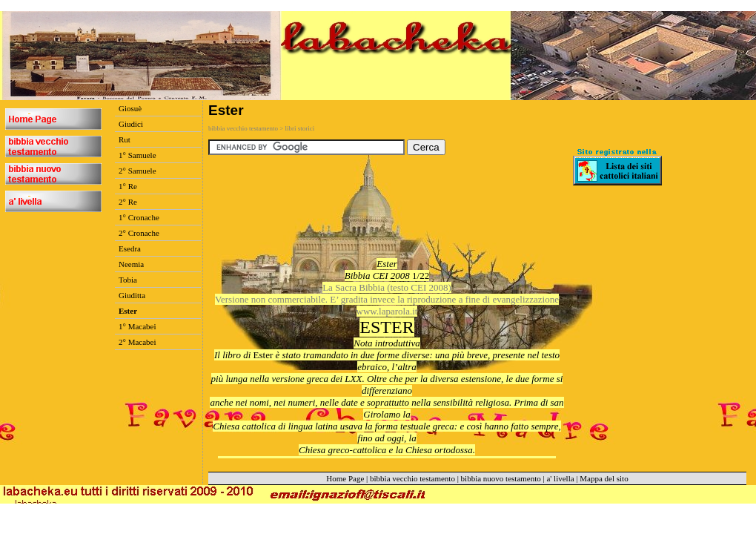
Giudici (131, 124)
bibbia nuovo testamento (501, 478)
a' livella (560, 478)
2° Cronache (139, 233)
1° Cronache (139, 217)
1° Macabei (137, 326)
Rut (125, 139)
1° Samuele (137, 155)
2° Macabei (137, 342)
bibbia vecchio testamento (412, 478)
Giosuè (130, 108)
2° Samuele (137, 171)
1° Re (128, 186)
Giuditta (132, 295)
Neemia (131, 264)
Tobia (128, 280)
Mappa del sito (604, 478)
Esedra (130, 248)
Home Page (345, 478)
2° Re (128, 202)
